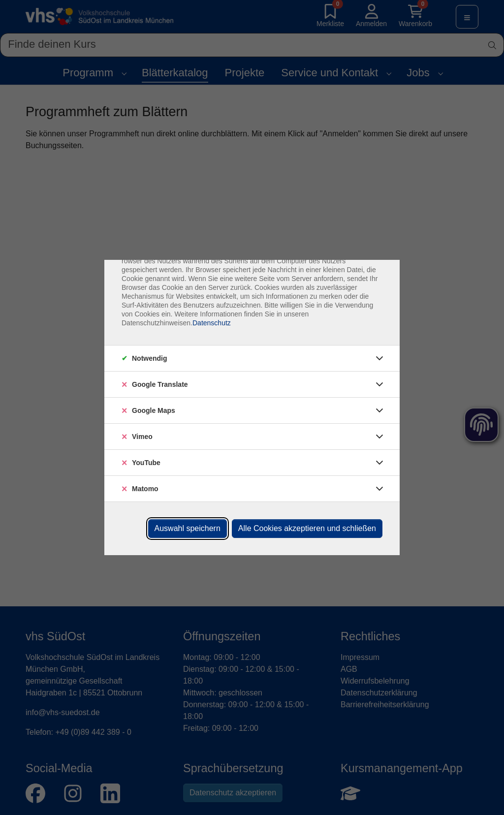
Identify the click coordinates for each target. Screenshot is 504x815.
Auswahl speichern (188, 528)
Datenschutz (212, 323)
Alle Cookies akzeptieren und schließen (307, 528)
